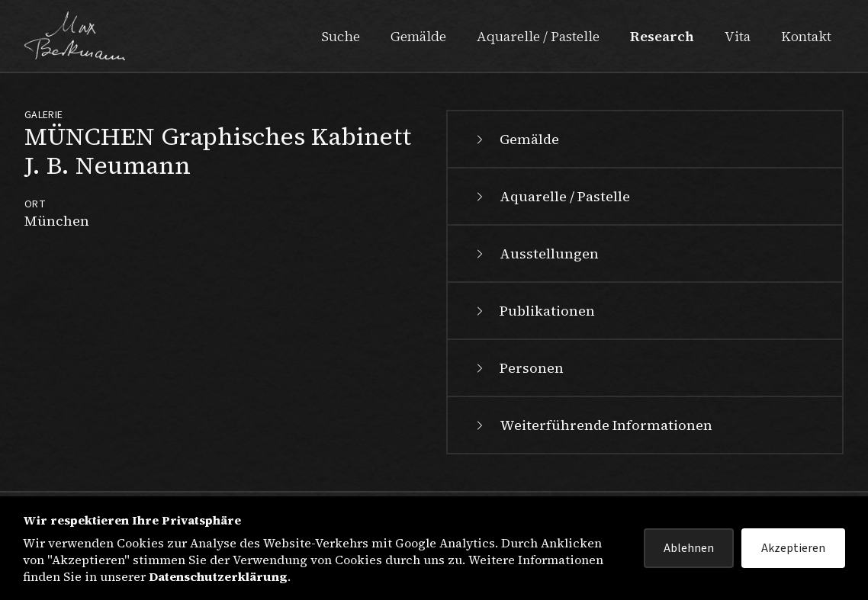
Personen (518, 368)
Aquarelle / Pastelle (538, 36)
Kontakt (806, 36)
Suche (341, 36)
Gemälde (418, 36)
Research (662, 36)
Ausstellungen (535, 253)
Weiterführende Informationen (592, 425)
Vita (738, 36)
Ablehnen (689, 548)
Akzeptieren (793, 548)
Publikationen (534, 311)
